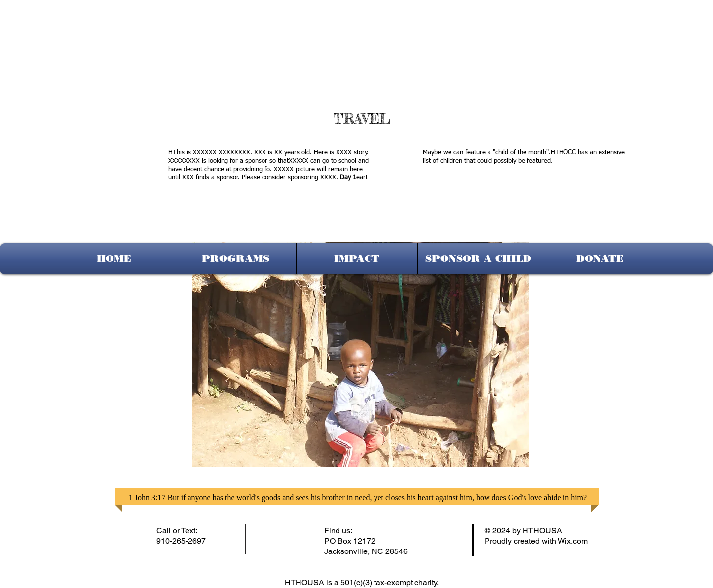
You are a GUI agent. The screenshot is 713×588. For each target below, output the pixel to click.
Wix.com (573, 541)
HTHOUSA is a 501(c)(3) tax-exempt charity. (363, 582)
